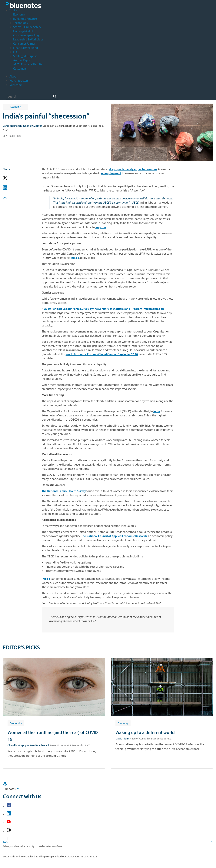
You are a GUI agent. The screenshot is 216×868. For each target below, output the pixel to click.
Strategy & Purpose (25, 56)
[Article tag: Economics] (16, 723)
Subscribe (16, 85)
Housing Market (23, 31)
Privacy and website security (19, 846)
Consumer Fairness (25, 43)
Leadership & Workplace (28, 39)
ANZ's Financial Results (28, 64)
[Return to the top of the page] (108, 842)
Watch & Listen (19, 81)
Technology (21, 23)
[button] (10, 178)
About (13, 76)
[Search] (32, 96)
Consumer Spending (26, 35)
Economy (19, 14)
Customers (20, 68)
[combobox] (32, 96)
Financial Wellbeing (26, 48)
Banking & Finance (25, 19)
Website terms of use (50, 846)
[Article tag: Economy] (123, 723)
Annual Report (22, 60)
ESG (16, 52)
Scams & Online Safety (27, 27)
